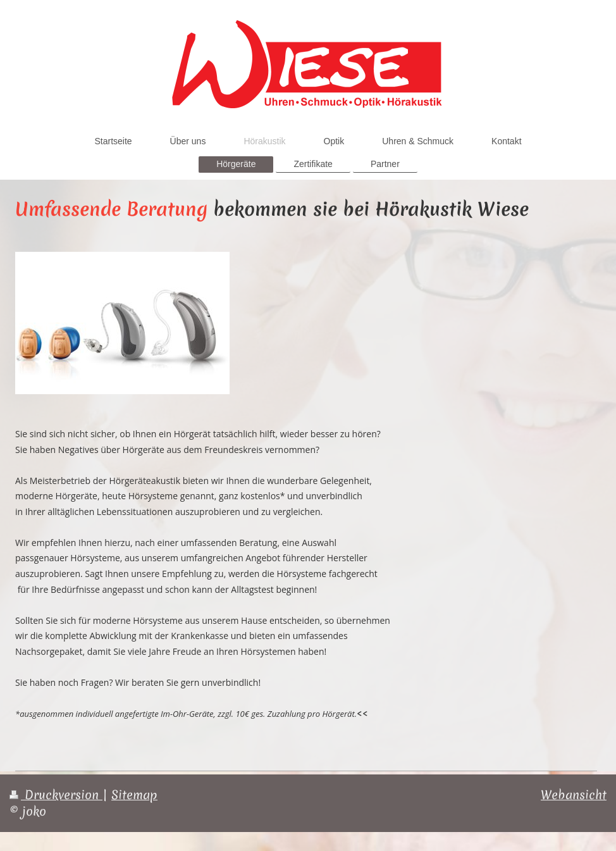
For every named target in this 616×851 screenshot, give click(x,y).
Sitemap (134, 795)
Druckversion (56, 795)
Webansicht (574, 795)
